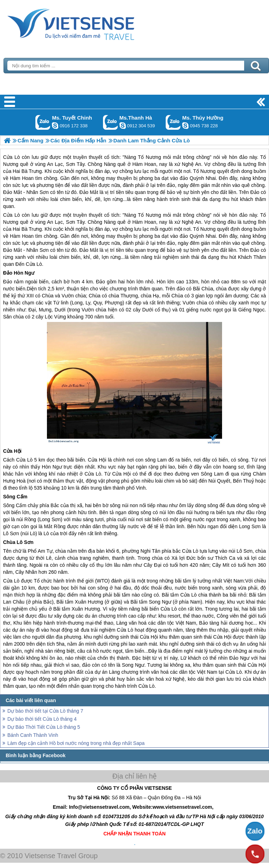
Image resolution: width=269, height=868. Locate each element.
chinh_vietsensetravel (55, 126)
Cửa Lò (12, 215)
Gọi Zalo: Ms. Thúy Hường (173, 122)
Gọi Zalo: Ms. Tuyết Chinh (43, 122)
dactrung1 (185, 126)
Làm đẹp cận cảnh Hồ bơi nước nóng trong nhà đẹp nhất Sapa (76, 743)
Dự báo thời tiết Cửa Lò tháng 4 (42, 719)
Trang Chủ (88, 23)
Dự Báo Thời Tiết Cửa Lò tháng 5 (44, 727)
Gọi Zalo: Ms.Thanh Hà (111, 122)
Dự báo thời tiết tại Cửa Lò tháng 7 (45, 711)
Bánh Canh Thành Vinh (33, 735)
